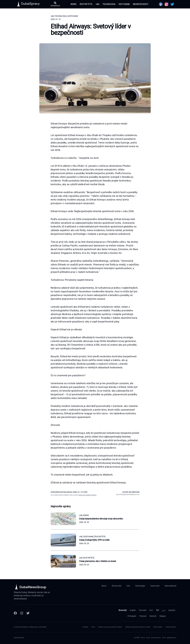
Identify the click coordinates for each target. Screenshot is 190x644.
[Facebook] (15, 613)
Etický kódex (158, 627)
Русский (142, 610)
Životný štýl (86, 4)
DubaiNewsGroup (33, 587)
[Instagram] (22, 613)
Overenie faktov (171, 627)
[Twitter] (28, 613)
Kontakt (85, 627)
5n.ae (148, 638)
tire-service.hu (156, 638)
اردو (164, 610)
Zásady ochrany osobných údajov (110, 627)
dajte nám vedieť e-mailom (87, 495)
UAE (98, 4)
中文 (151, 610)
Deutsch (153, 616)
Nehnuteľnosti (141, 4)
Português (132, 616)
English (133, 610)
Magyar (163, 616)
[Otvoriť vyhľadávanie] (55, 4)
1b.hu (164, 638)
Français (143, 616)
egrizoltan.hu (172, 638)
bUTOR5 (137, 638)
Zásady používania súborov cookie (138, 627)
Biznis (73, 4)
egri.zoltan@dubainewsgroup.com (128, 494)
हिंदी (158, 610)
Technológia (109, 4)
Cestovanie (124, 4)
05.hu (143, 638)
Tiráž (93, 627)
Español (172, 610)
